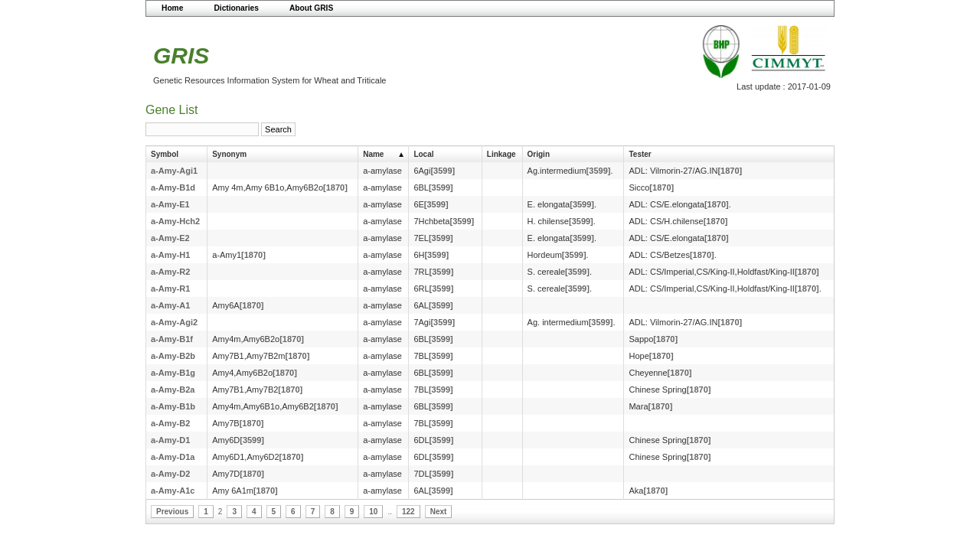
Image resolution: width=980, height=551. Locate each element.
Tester (640, 154)
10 (373, 512)
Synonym (229, 154)
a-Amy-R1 (170, 289)
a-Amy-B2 (170, 423)
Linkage (501, 154)
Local (423, 154)
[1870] (730, 171)
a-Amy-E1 (170, 204)
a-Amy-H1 (170, 255)
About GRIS (311, 8)
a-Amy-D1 (170, 440)
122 (408, 512)
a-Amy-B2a (173, 390)
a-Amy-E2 (170, 238)
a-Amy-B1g (173, 373)
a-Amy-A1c (173, 491)
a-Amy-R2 (170, 272)
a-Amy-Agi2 (174, 322)
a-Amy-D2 (170, 474)
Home (172, 8)
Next (439, 512)
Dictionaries (236, 8)
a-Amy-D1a (173, 457)
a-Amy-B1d (173, 187)
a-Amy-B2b (173, 356)
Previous (172, 512)
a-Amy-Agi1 (174, 171)
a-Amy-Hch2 (175, 221)
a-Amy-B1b (173, 406)
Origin (539, 154)
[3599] (443, 171)
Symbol (165, 154)
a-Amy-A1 (170, 305)
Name (373, 154)
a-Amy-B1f (172, 339)
